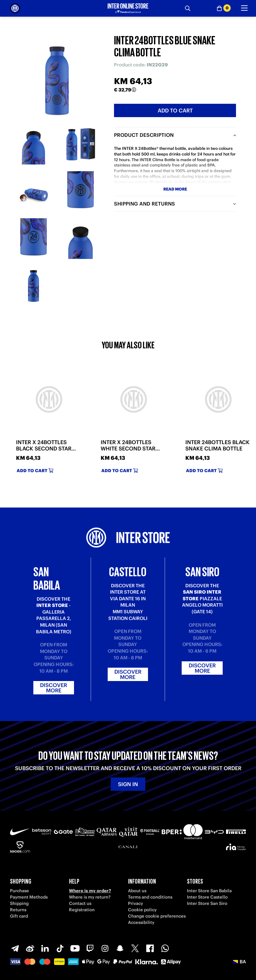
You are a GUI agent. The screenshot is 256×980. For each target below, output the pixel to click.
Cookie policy (142, 910)
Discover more (53, 688)
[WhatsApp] (165, 948)
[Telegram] (15, 948)
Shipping (19, 903)
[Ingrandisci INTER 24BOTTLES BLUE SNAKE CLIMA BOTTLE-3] (33, 191)
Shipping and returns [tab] (144, 204)
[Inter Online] (15, 8)
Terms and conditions (150, 897)
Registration (82, 910)
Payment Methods (29, 897)
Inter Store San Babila (209, 891)
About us (137, 891)
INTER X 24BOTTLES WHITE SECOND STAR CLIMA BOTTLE (128, 445)
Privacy (135, 903)
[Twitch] (90, 948)
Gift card (19, 916)
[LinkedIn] (45, 948)
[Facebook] (150, 948)
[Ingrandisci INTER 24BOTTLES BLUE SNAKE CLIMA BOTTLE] (57, 74)
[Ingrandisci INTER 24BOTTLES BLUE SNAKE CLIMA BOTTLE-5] (33, 238)
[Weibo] (30, 948)
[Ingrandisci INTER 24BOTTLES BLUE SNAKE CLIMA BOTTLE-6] (80, 238)
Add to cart (175, 110)
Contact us (80, 903)
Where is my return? (90, 897)
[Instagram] (105, 948)
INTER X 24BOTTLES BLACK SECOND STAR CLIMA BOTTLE (44, 445)
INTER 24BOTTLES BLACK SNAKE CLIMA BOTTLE (217, 445)
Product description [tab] (144, 135)
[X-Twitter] (135, 948)
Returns (18, 910)
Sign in (128, 784)
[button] (239, 962)
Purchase (19, 891)
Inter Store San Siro (207, 903)
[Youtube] (75, 948)
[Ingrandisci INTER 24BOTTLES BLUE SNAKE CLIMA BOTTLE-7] (33, 286)
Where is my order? (90, 891)
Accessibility (141, 922)
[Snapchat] (120, 948)
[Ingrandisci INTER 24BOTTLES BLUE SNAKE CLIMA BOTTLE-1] (33, 144)
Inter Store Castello (207, 897)
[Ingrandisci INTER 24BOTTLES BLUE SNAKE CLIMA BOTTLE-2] (80, 144)
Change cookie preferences (157, 916)
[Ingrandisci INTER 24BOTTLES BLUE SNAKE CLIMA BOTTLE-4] (80, 191)
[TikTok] (60, 948)
